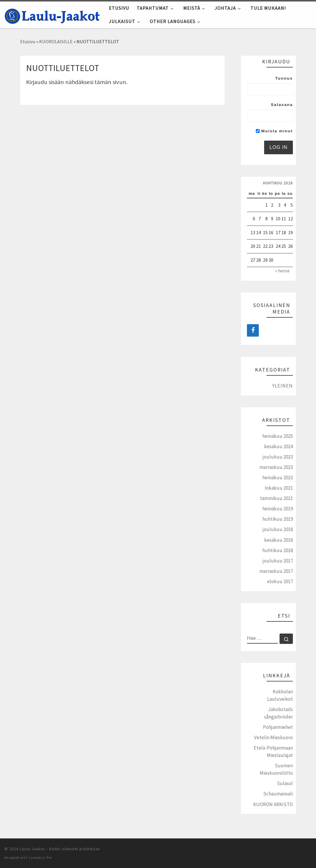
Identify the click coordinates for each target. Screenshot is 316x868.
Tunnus (284, 78)
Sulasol (285, 783)
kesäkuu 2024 (279, 446)
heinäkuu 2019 (278, 509)
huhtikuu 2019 (278, 519)
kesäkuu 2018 (279, 540)
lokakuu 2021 (279, 488)
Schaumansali (278, 794)
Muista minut (274, 131)
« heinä (282, 271)
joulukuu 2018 (278, 529)
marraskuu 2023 (276, 467)
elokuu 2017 (280, 581)
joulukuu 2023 (278, 457)
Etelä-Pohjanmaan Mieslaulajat (273, 752)
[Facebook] (253, 330)
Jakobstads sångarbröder (279, 713)
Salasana (282, 105)
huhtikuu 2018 (278, 550)
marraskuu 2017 (276, 571)
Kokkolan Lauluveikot (280, 695)
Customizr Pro (40, 858)
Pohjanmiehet (278, 727)
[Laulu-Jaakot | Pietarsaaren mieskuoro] (52, 15)
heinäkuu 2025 (278, 436)
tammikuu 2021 (276, 498)
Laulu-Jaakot (32, 849)
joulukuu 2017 (278, 561)
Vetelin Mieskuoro (273, 737)
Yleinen (283, 386)
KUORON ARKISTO (273, 804)
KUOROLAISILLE (56, 41)
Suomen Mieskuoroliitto (276, 769)
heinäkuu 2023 (278, 478)
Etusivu (28, 41)
